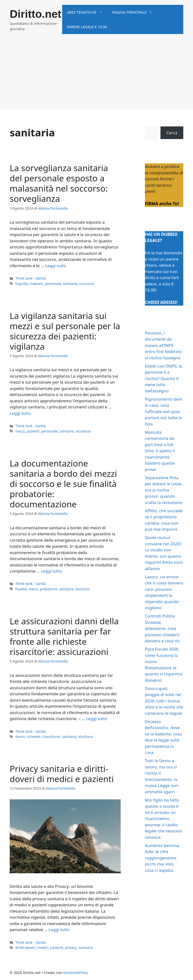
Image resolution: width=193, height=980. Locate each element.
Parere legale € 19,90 (87, 27)
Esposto (22, 284)
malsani (37, 284)
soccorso (86, 284)
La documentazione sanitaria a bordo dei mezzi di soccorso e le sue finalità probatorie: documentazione (63, 484)
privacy (71, 948)
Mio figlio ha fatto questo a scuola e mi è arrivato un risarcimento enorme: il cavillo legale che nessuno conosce (164, 819)
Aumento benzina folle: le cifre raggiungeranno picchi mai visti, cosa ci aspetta (162, 858)
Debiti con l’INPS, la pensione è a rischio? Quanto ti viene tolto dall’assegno (164, 378)
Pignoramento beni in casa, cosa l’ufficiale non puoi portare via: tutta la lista (164, 411)
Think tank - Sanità (30, 278)
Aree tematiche (87, 12)
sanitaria (70, 284)
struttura (85, 737)
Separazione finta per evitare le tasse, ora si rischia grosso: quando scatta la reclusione (164, 490)
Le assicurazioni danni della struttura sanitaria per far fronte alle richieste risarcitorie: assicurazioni (64, 636)
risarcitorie (51, 737)
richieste (34, 737)
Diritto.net (35, 14)
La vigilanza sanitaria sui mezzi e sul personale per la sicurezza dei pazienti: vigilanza (65, 331)
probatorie (49, 589)
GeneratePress (76, 972)
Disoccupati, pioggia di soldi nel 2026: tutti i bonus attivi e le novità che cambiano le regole (164, 701)
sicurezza (83, 431)
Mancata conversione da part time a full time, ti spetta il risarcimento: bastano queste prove (160, 451)
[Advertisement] (96, 75)
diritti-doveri (25, 948)
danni (20, 737)
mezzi (20, 431)
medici (43, 948)
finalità (21, 589)
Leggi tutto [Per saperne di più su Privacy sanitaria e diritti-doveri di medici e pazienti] (59, 930)
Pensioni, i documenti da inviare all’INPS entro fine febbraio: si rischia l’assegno (164, 345)
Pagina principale (135, 12)
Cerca (172, 133)
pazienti (33, 431)
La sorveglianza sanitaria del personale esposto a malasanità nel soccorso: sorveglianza (59, 183)
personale (53, 284)
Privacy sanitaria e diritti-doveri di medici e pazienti (62, 774)
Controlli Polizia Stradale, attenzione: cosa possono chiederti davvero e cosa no (162, 628)
